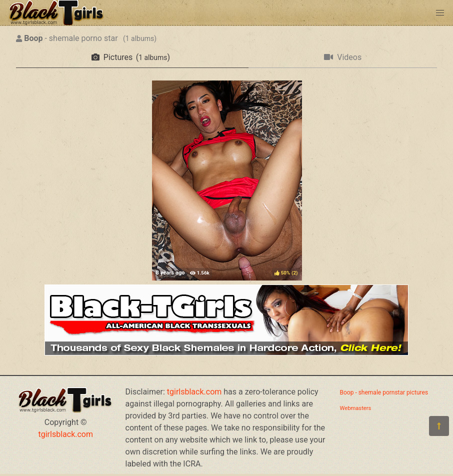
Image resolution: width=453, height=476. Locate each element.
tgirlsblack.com (66, 434)
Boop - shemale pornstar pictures (384, 392)
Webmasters (356, 408)
